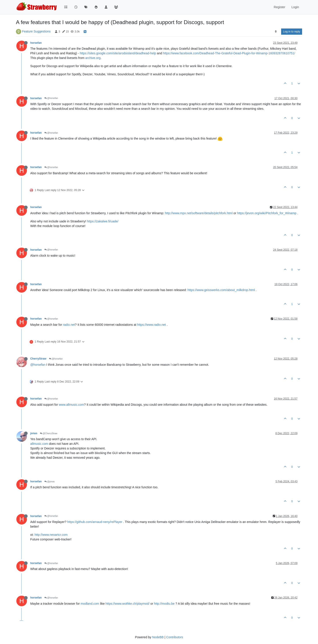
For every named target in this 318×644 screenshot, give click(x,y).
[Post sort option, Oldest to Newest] (276, 32)
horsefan (36, 43)
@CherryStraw (49, 433)
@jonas (50, 482)
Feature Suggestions (36, 31)
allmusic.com (39, 444)
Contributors (175, 637)
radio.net (69, 325)
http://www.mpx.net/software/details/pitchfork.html (199, 213)
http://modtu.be (164, 604)
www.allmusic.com (71, 405)
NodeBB (158, 637)
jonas (34, 433)
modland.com (90, 604)
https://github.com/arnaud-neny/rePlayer (95, 522)
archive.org (93, 58)
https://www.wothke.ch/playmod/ (128, 604)
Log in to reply (292, 32)
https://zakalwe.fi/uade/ (103, 221)
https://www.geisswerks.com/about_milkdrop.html (221, 290)
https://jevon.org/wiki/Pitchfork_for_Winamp (267, 213)
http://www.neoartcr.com (51, 535)
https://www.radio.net (151, 325)
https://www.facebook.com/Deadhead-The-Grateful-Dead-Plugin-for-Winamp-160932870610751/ (229, 53)
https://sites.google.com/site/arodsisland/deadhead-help (118, 53)
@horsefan (51, 98)
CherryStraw (38, 359)
